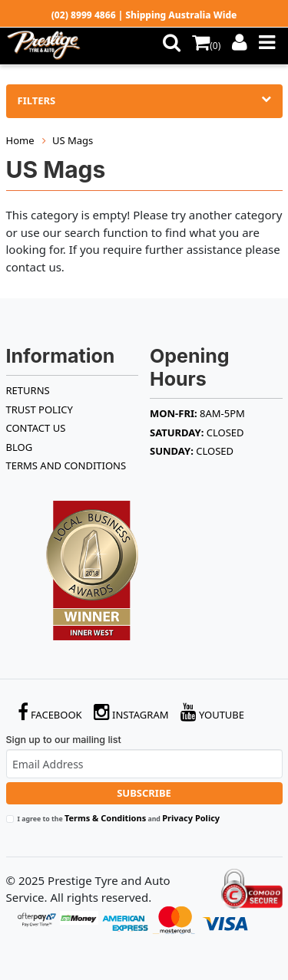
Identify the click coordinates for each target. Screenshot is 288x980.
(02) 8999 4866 (84, 15)
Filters (144, 100)
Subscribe (144, 793)
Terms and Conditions (66, 465)
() (206, 46)
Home (20, 140)
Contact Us (36, 428)
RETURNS (28, 390)
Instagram (131, 712)
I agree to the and (119, 818)
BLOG (20, 447)
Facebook (50, 712)
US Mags (73, 140)
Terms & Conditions (105, 818)
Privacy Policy (191, 818)
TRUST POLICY (40, 409)
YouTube (213, 712)
